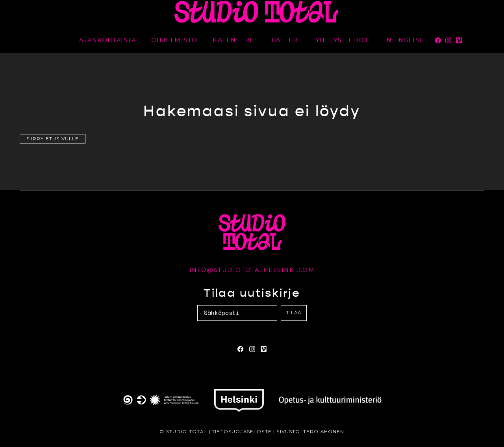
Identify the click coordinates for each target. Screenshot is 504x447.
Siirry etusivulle (53, 139)
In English (404, 40)
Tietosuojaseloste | (244, 432)
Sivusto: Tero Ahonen (310, 432)
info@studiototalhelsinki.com (252, 270)
